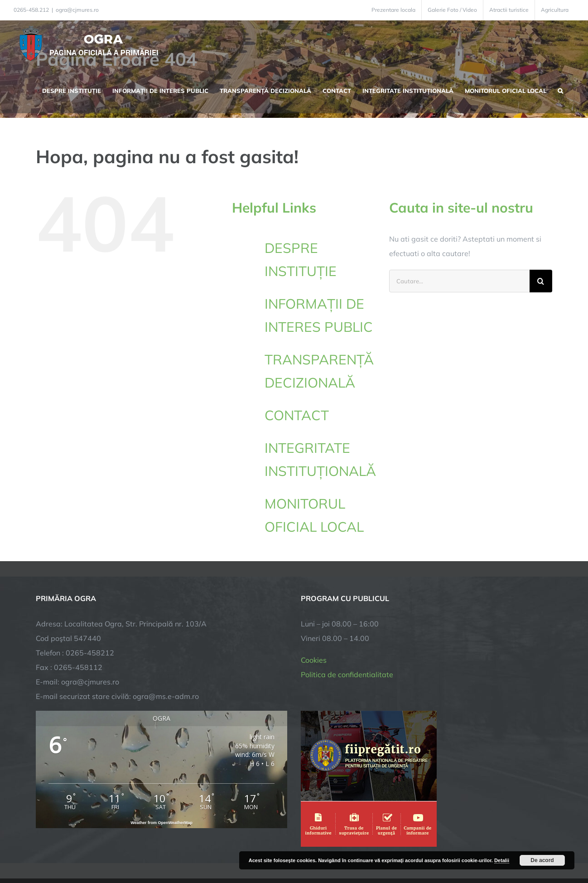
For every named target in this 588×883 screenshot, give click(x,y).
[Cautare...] (459, 281)
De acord (542, 860)
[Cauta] (541, 281)
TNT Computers (135, 848)
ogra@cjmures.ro (77, 10)
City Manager (177, 848)
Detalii (502, 860)
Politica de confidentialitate (347, 609)
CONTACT (297, 415)
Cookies (314, 595)
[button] (560, 90)
